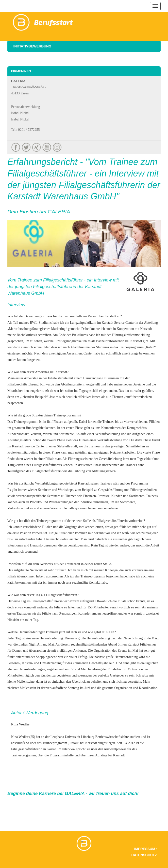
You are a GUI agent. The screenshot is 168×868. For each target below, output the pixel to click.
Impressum (145, 849)
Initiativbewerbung (32, 46)
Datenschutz (144, 855)
